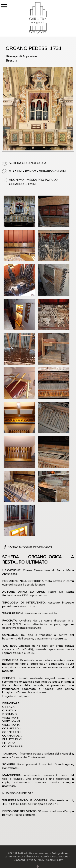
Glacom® (19, 860)
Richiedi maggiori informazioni (30, 547)
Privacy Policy (36, 860)
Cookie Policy (54, 860)
